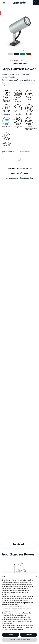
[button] (36, 577)
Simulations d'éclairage (19, 173)
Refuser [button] (11, 635)
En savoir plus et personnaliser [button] (20, 640)
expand (6, 85)
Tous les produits (16, 60)
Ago (28, 60)
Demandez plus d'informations (19, 168)
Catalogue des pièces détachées (20, 178)
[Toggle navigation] (4, 3)
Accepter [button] (28, 635)
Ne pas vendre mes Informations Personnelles (17, 613)
